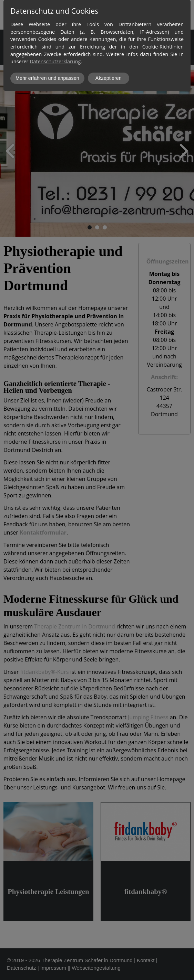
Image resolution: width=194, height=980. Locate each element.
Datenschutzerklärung (55, 61)
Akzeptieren (109, 78)
